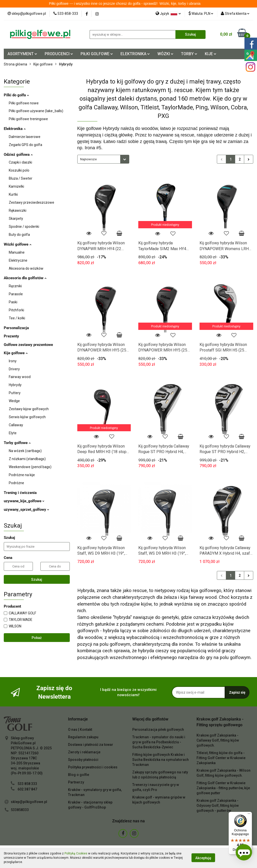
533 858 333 (27, 784)
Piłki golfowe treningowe (28, 119)
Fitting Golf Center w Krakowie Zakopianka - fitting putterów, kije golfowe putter (223, 788)
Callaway (16, 425)
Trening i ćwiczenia (20, 493)
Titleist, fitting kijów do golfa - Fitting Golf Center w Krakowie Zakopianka (221, 758)
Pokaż (37, 638)
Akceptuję (203, 858)
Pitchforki (16, 310)
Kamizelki (16, 186)
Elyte (13, 433)
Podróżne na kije (22, 475)
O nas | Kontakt (80, 730)
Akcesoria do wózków (26, 268)
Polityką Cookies (76, 853)
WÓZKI (165, 54)
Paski (13, 302)
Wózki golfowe (18, 244)
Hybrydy (15, 385)
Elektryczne (18, 260)
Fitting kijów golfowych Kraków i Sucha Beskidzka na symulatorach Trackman (160, 760)
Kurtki (13, 194)
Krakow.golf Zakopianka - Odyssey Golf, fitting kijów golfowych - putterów (218, 806)
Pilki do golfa (16, 95)
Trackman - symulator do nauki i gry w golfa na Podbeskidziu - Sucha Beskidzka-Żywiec (159, 742)
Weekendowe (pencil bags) (30, 467)
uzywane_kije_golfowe (24, 501)
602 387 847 (27, 789)
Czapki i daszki (20, 162)
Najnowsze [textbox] (88, 159)
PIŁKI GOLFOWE (97, 54)
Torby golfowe (17, 443)
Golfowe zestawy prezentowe (28, 345)
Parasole (16, 294)
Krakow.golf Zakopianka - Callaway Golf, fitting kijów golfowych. (218, 740)
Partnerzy (76, 782)
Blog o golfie (79, 775)
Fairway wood (20, 377)
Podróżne (16, 483)
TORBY (189, 54)
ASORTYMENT (22, 54)
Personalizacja (16, 328)
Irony (13, 361)
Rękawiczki (18, 210)
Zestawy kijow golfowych (29, 409)
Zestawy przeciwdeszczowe (31, 202)
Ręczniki (15, 286)
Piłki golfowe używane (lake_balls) (36, 111)
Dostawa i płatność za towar (91, 745)
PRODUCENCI (59, 54)
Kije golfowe (16, 353)
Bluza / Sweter (21, 178)
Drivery (14, 369)
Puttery (15, 393)
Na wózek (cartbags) (25, 451)
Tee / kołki (17, 318)
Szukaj (37, 580)
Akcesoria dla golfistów (25, 278)
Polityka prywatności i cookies (93, 767)
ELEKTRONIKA (135, 54)
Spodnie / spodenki (24, 227)
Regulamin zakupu (83, 737)
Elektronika (15, 129)
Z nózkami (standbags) (27, 459)
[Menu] (249, 815)
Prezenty (11, 336)
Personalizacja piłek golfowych (158, 730)
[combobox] (103, 159)
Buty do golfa (19, 235)
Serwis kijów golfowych (27, 417)
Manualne (17, 252)
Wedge (14, 401)
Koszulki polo (19, 170)
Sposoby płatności (83, 760)
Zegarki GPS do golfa (25, 145)
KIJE (211, 54)
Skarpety (16, 219)
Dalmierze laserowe (25, 137)
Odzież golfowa (18, 155)
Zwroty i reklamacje (84, 752)
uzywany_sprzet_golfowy (26, 510)
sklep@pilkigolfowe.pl (29, 802)
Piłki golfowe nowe (24, 103)
